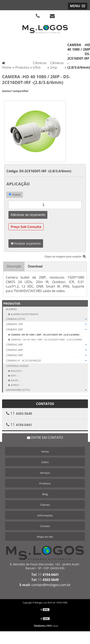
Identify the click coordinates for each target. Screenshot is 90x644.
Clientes (45, 505)
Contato (45, 526)
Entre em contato (45, 438)
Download (35, 266)
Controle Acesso (17, 366)
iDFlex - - (15, 380)
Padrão (15, 195)
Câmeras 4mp (47, 350)
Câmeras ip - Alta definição (47, 361)
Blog (45, 494)
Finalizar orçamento (26, 243)
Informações (45, 515)
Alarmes (11, 309)
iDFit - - (14, 376)
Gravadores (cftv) (47, 390)
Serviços (45, 473)
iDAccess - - (17, 371)
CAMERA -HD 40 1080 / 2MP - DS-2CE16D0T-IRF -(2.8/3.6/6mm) (45, 335)
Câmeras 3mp (47, 345)
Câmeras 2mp (47, 330)
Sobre (45, 462)
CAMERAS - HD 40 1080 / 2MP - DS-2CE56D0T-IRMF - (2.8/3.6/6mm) (46, 340)
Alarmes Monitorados (24, 314)
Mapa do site (45, 537)
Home (45, 451)
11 (48, 575)
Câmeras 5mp (47, 355)
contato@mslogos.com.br (51, 585)
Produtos (12, 303)
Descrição (14, 266)
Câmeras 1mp (47, 324)
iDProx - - (16, 385)
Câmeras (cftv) (47, 319)
